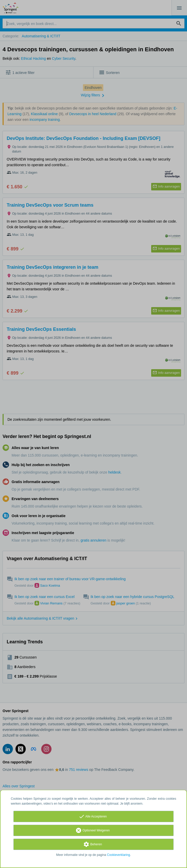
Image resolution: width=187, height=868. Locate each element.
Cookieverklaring (118, 855)
